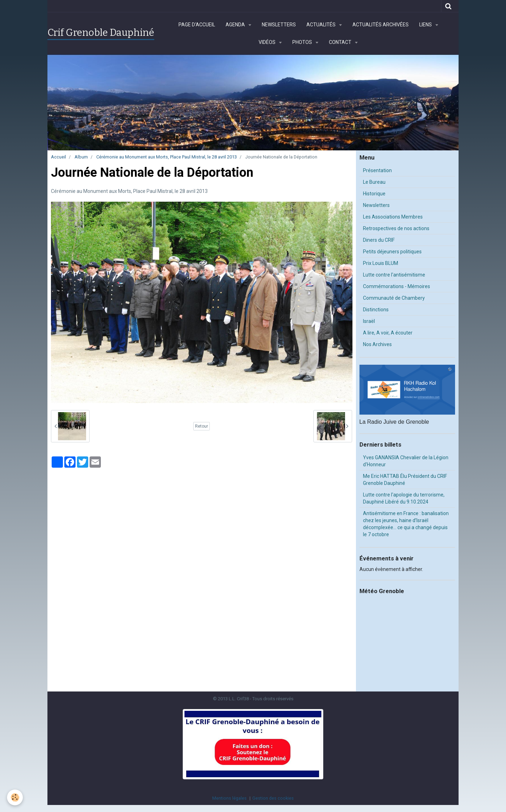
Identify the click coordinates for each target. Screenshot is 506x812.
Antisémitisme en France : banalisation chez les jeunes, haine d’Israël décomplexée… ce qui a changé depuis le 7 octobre (406, 524)
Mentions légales (229, 798)
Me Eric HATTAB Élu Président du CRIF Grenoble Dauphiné (405, 480)
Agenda (236, 25)
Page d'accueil (197, 25)
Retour (202, 426)
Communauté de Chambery (394, 298)
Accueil (59, 157)
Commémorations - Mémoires (397, 286)
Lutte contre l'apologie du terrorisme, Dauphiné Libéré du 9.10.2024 (404, 498)
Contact (341, 42)
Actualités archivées (381, 25)
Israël (369, 321)
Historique (374, 194)
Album (81, 157)
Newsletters (279, 25)
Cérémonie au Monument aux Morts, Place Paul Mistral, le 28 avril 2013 (167, 157)
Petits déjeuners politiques (392, 252)
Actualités (322, 25)
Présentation (377, 170)
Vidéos (268, 42)
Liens (426, 25)
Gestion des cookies (273, 798)
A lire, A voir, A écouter (388, 333)
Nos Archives (377, 344)
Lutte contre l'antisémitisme (394, 275)
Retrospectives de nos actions (396, 228)
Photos (303, 42)
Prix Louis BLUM (381, 263)
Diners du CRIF (379, 240)
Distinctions (376, 310)
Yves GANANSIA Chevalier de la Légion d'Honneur (406, 461)
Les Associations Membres (393, 217)
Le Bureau (374, 182)
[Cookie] (15, 797)
